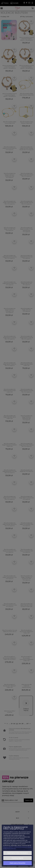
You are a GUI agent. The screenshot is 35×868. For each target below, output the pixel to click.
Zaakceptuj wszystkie (17, 863)
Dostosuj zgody (17, 858)
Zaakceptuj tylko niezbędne (17, 853)
